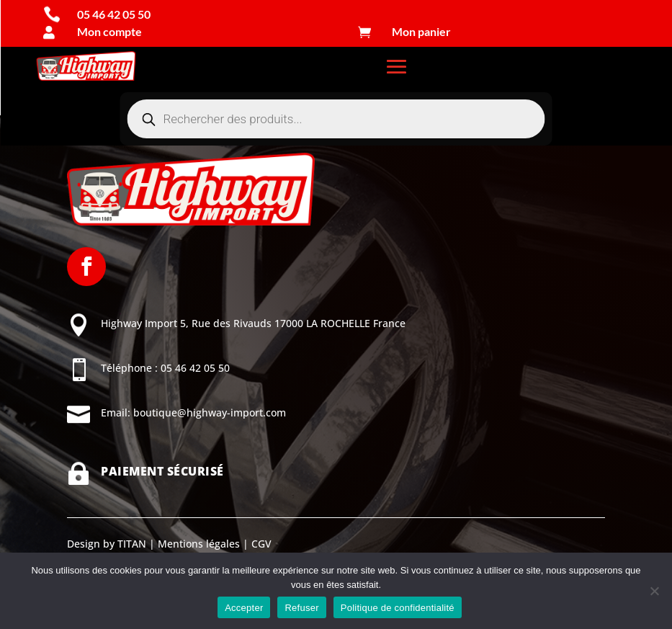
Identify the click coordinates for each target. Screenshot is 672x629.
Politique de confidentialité (398, 608)
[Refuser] (654, 591)
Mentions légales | (202, 544)
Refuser (301, 608)
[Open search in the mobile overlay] (336, 119)
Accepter (244, 608)
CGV (260, 544)
